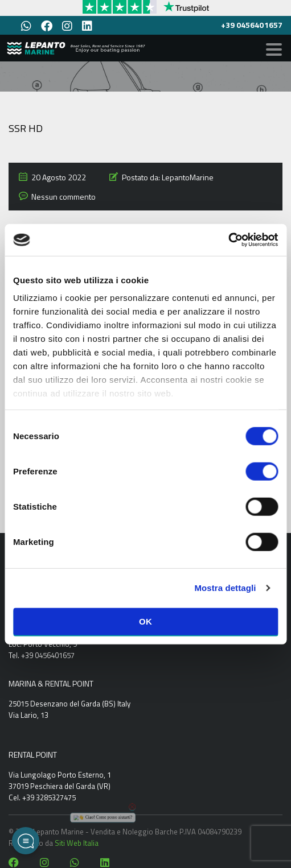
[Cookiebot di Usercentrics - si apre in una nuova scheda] (228, 240)
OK (145, 621)
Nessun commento (63, 197)
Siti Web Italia (77, 843)
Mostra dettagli (225, 588)
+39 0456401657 (252, 25)
